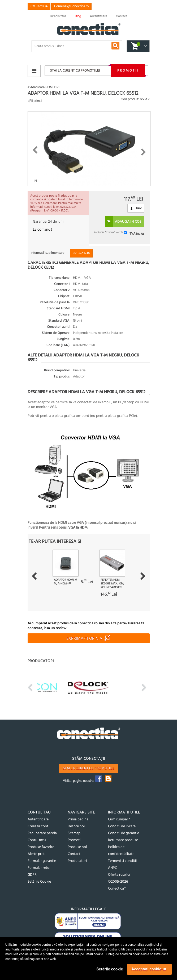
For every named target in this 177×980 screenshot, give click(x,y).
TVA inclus (137, 233)
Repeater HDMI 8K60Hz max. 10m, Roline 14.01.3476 (112, 584)
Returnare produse (123, 840)
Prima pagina (78, 819)
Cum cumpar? (119, 819)
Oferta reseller (119, 875)
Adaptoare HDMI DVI (44, 87)
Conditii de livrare (122, 826)
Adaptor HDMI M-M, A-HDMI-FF (66, 582)
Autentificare (38, 819)
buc (139, 208)
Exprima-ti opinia (84, 639)
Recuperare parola (42, 833)
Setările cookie (110, 969)
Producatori (77, 861)
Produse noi (77, 847)
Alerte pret (36, 854)
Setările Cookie (39, 882)
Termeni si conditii (122, 861)
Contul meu (37, 840)
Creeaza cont (38, 826)
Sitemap (74, 833)
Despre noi (76, 826)
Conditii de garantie (124, 833)
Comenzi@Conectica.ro (71, 6)
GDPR (32, 875)
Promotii (128, 71)
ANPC (113, 868)
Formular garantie (42, 861)
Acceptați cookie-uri (149, 969)
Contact (74, 854)
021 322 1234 (39, 6)
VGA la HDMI (78, 528)
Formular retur (39, 868)
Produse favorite (41, 847)
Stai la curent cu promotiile (89, 768)
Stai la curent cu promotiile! (75, 71)
